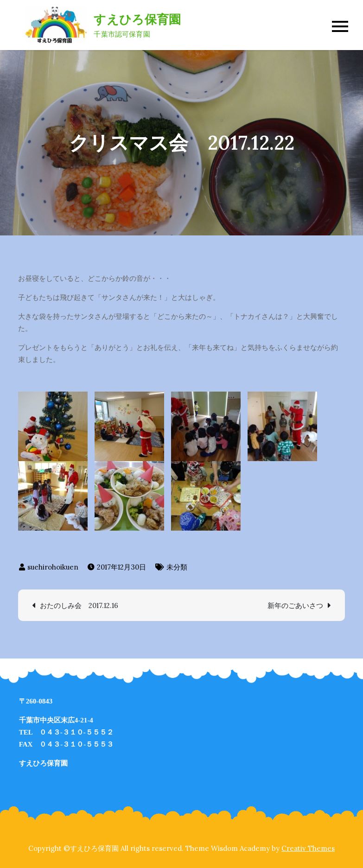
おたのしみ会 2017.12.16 (79, 605)
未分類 (177, 567)
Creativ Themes (308, 848)
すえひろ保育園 (137, 19)
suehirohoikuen (53, 567)
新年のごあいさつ (295, 605)
